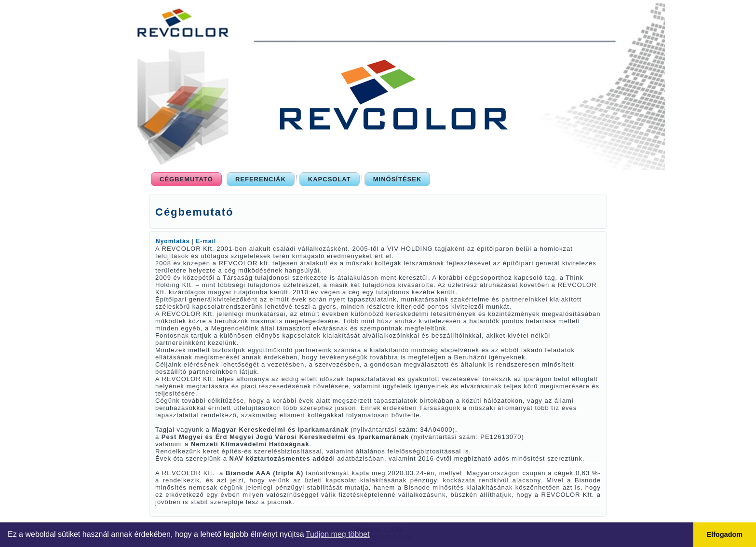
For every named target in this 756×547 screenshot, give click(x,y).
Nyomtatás (174, 241)
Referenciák (261, 179)
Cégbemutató (186, 179)
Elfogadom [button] (725, 534)
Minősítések (398, 179)
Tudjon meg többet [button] (338, 534)
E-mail (206, 241)
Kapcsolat (330, 179)
